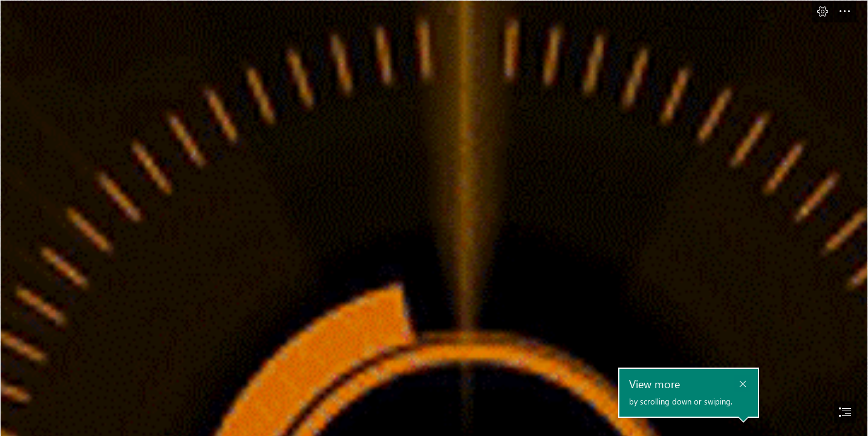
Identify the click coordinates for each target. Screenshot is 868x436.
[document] (434, 218)
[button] (823, 12)
